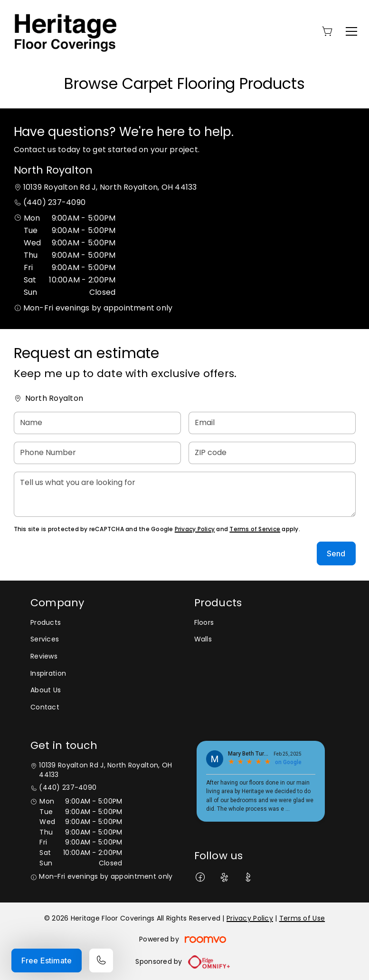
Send (336, 553)
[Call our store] (101, 961)
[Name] (97, 423)
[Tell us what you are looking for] (185, 494)
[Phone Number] (97, 453)
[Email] (272, 423)
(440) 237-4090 (54, 202)
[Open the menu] (351, 31)
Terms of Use (302, 918)
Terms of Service (255, 529)
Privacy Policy (195, 529)
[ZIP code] (272, 453)
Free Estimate (47, 961)
